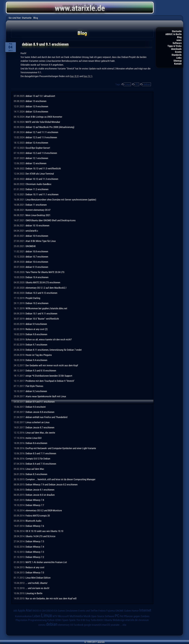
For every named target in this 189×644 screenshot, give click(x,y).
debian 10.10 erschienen (37, 226)
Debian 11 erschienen (36, 205)
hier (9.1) (88, 76)
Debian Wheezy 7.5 (35, 541)
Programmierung (37, 620)
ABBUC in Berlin (173, 34)
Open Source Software (103, 616)
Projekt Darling (33, 298)
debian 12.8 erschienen (37, 112)
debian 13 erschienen (36, 101)
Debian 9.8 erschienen (36, 334)
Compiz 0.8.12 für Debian (38, 459)
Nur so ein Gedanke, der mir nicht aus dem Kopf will (51, 598)
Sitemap (178, 61)
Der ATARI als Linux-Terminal (40, 174)
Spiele (72, 620)
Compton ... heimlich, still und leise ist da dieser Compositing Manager (60, 479)
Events (178, 52)
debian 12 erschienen (36, 163)
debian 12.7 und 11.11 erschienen (42, 132)
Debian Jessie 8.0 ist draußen (40, 495)
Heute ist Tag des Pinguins (39, 355)
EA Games (60, 611)
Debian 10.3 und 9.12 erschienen (41, 293)
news (179, 40)
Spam (65, 620)
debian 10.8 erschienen (37, 251)
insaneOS (97, 625)
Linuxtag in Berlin (34, 593)
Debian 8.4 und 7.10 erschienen (41, 464)
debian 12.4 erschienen (37, 143)
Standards (177, 55)
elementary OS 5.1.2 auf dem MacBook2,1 (46, 288)
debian (147, 84)
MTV (55, 616)
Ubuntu (108, 620)
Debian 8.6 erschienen (36, 443)
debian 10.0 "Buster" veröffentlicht (42, 319)
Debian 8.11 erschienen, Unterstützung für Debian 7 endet (54, 350)
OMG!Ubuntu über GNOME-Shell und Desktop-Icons (51, 220)
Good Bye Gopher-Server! (38, 148)
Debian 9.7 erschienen (36, 345)
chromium (144, 620)
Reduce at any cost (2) (37, 329)
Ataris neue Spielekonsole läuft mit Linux (46, 396)
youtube (115, 625)
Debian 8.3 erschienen (36, 474)
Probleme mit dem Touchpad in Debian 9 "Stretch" (50, 381)
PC (137, 84)
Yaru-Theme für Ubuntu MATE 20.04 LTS (45, 272)
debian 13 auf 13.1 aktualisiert (40, 96)
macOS (106, 625)
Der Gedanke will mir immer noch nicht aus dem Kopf (52, 365)
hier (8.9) (74, 76)
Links (179, 58)
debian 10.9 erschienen (37, 236)
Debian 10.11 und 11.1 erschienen (42, 194)
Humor (135, 611)
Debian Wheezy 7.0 (35, 573)
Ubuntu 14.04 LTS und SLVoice (40, 536)
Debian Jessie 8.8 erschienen (40, 412)
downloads (176, 49)
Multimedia (76, 616)
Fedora (102, 611)
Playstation (22, 620)
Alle (124, 625)
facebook (79, 625)
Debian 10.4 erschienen (37, 277)
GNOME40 (31, 246)
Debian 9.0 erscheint (36, 407)
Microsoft (63, 616)
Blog (179, 37)
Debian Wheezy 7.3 (35, 552)
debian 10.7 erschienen (37, 257)
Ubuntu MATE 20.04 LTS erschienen (43, 282)
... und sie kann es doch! (37, 588)
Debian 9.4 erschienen (36, 360)
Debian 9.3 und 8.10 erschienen (41, 371)
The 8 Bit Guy (83, 620)
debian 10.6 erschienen (37, 262)
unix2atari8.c (32, 231)
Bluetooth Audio (34, 521)
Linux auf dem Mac (35, 469)
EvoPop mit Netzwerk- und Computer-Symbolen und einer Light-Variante (61, 448)
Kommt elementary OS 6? (38, 210)
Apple (21, 610)
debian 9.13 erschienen (37, 267)
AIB (15, 611)
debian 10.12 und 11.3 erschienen (42, 179)
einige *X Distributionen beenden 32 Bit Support (49, 376)
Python (51, 620)
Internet (145, 610)
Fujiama (110, 611)
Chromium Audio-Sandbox (38, 184)
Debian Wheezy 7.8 (35, 500)
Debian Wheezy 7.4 (35, 547)
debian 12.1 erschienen (37, 158)
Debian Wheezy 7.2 (35, 557)
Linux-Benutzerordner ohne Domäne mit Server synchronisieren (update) (61, 200)
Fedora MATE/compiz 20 (38, 516)
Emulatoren (72, 611)
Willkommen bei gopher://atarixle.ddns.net (46, 308)
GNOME (119, 611)
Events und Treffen (88, 611)
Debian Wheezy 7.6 (35, 526)
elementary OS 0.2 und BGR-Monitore (44, 510)
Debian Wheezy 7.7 (35, 505)
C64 (44, 611)
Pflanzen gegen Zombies (137, 616)
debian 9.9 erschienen (36, 324)
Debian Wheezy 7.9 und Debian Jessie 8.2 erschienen (52, 485)
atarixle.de (131, 620)
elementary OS (66, 625)
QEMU (58, 620)
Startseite (177, 31)
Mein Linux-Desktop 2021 (38, 215)
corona (42, 625)
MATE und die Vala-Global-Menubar (43, 122)
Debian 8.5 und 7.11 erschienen (41, 453)
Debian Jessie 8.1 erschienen (40, 490)
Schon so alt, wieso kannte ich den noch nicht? (49, 339)
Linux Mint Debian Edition (38, 578)
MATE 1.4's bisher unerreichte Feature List (46, 562)
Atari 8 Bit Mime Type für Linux (41, 241)
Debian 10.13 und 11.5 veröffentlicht (43, 168)
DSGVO (50, 611)
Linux (128, 84)
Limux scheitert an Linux (38, 422)
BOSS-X (37, 611)
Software (177, 43)
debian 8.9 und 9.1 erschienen (40, 402)
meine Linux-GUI (34, 438)
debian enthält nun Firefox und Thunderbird (46, 417)
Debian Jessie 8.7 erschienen (40, 427)
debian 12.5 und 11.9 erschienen (41, 137)
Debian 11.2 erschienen (37, 189)
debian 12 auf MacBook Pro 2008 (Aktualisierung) (50, 127)
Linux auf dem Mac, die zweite (40, 433)
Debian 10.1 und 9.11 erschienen (41, 314)
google (88, 625)
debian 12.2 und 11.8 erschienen (41, 153)
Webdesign (119, 620)
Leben (36, 616)
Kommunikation (23, 616)
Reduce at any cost (35, 567)
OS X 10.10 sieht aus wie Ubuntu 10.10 (44, 531)
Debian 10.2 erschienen (37, 303)
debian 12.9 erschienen (37, 106)
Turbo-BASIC (97, 620)
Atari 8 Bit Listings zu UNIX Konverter (44, 117)
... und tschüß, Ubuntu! (36, 583)
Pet (121, 616)
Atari (29, 610)
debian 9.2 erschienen (36, 391)
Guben (128, 611)
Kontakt (178, 64)
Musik (87, 616)
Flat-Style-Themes (34, 386)
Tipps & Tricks (175, 46)
